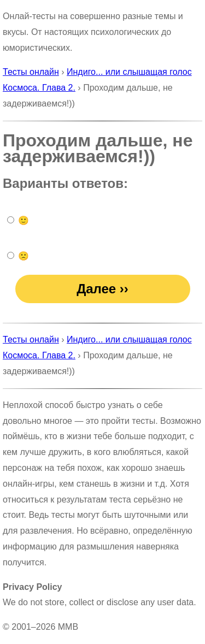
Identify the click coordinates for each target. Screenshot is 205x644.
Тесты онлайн (31, 72)
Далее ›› (102, 289)
